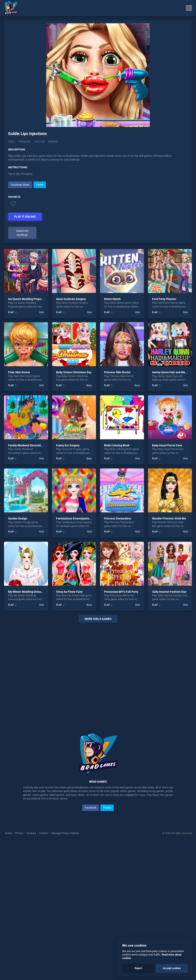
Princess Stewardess (118, 518)
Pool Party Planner (164, 299)
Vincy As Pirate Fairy (69, 592)
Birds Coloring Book (117, 445)
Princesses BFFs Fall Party (121, 592)
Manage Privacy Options (65, 833)
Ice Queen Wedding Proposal (27, 299)
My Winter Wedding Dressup (26, 592)
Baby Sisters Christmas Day (74, 372)
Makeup (53, 142)
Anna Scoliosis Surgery (71, 299)
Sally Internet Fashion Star (169, 592)
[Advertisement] (98, 673)
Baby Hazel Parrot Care (167, 445)
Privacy (19, 833)
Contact (44, 833)
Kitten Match (112, 299)
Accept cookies (172, 968)
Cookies (31, 833)
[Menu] (189, 8)
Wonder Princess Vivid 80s (169, 518)
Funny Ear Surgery (68, 445)
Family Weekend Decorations (27, 445)
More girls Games (98, 619)
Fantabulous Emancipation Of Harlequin (82, 518)
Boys (137, 385)
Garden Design (18, 518)
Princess (25, 142)
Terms (9, 833)
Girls (12, 142)
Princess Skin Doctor (117, 372)
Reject (138, 968)
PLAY (11, 312)
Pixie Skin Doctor (19, 372)
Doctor (40, 142)
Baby (89, 385)
